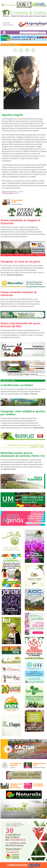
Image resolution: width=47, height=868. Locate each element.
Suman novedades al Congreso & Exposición (20, 222)
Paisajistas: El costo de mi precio (20, 262)
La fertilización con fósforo (17, 385)
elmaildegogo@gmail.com (10, 193)
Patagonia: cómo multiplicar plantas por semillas (23, 413)
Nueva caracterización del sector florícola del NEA (21, 325)
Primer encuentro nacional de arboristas (19, 294)
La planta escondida (38, 785)
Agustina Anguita (12, 115)
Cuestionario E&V (39, 764)
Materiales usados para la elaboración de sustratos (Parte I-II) (23, 454)
